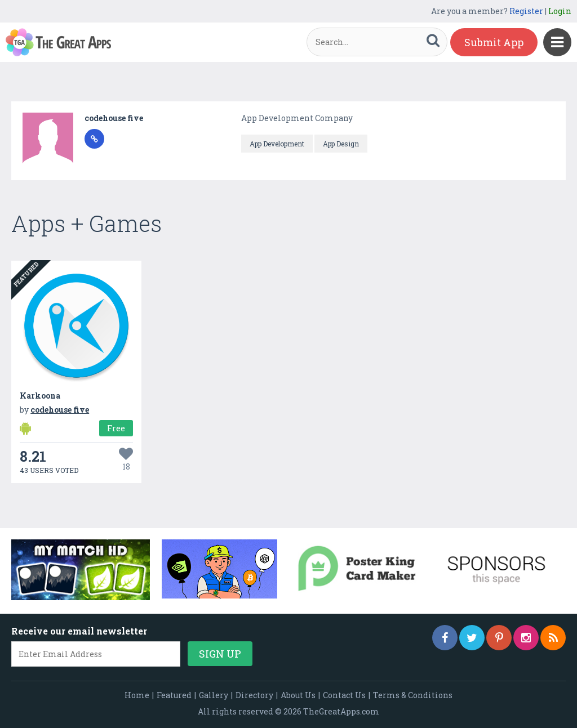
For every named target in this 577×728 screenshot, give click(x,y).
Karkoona (40, 396)
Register (526, 11)
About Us (298, 695)
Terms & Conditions (413, 695)
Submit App (494, 42)
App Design (341, 144)
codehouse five (114, 118)
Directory (254, 695)
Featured (174, 695)
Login (560, 11)
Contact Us (344, 695)
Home (137, 695)
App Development (277, 144)
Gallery (214, 695)
